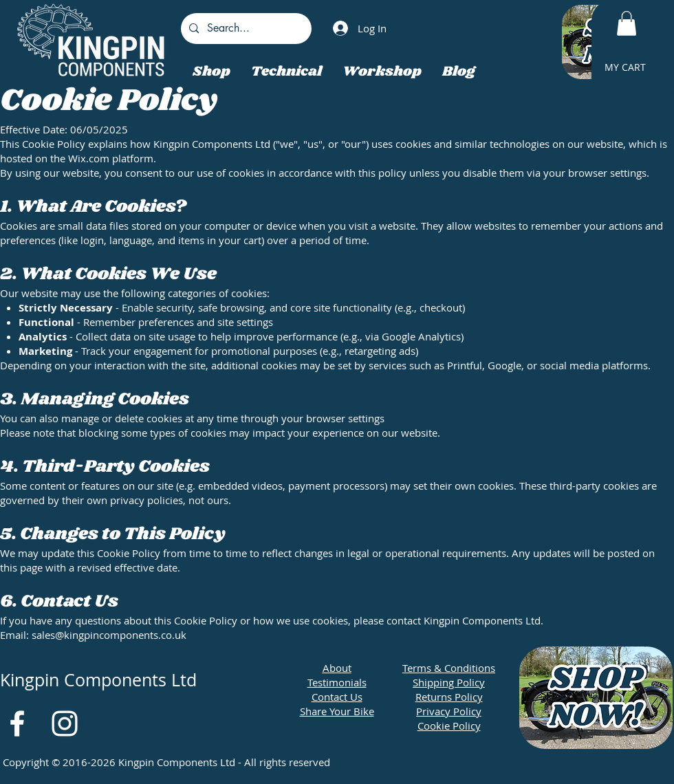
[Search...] (245, 29)
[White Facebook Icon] (17, 723)
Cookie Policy (449, 726)
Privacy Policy (449, 711)
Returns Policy (449, 697)
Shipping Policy (449, 682)
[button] (627, 23)
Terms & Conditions (449, 668)
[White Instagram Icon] (65, 723)
